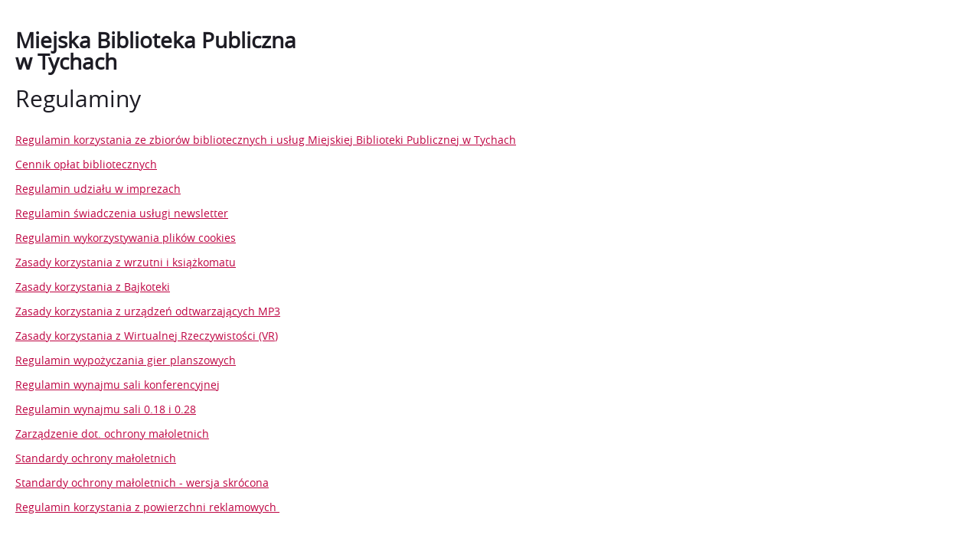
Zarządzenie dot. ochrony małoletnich (112, 434)
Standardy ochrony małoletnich (96, 458)
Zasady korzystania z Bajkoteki (93, 287)
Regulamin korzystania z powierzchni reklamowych (147, 507)
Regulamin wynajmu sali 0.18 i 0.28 (106, 409)
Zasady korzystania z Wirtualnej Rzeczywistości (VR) (147, 336)
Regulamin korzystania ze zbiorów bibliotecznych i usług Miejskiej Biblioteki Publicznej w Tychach (266, 140)
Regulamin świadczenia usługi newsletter (122, 213)
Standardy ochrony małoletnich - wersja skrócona (142, 483)
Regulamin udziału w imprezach (98, 189)
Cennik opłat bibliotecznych (86, 164)
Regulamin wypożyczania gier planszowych (126, 360)
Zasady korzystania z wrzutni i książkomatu (126, 262)
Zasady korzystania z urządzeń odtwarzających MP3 (148, 311)
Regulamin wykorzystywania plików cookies (126, 238)
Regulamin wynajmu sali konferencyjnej (118, 385)
